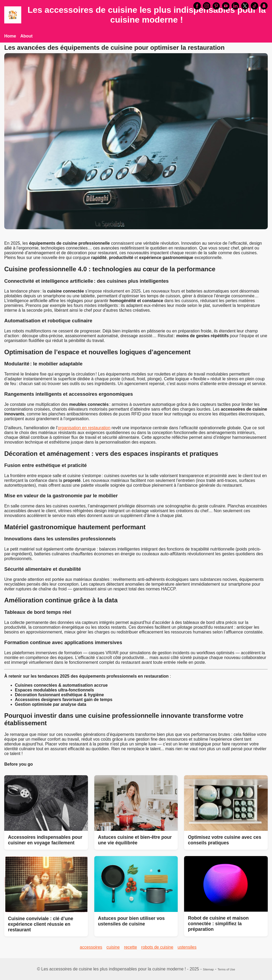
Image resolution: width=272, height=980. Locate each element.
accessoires (91, 947)
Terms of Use (226, 969)
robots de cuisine (157, 947)
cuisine (113, 947)
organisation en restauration (84, 428)
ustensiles (187, 947)
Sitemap (208, 969)
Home (10, 36)
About (26, 36)
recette (131, 947)
